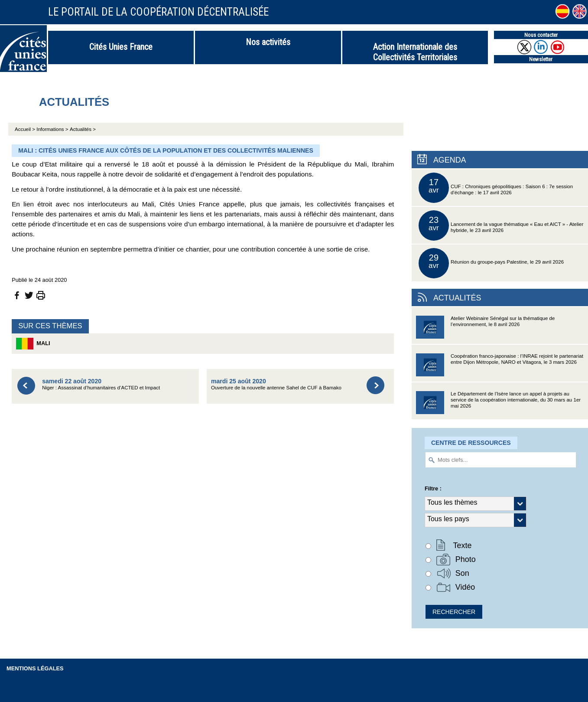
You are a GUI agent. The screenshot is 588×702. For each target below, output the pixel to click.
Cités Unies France (121, 47)
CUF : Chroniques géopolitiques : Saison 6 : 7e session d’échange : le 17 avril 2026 (496, 188)
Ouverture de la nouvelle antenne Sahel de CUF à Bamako (276, 384)
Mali (33, 344)
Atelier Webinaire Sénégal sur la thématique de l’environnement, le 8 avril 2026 (485, 330)
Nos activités (268, 42)
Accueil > (26, 129)
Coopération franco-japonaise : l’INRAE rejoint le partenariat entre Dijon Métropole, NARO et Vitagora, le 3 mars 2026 (500, 367)
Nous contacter (541, 35)
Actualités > (83, 129)
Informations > (52, 129)
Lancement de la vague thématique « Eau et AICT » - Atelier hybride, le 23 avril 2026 (501, 225)
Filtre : (433, 488)
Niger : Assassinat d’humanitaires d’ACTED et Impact (101, 384)
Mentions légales (35, 668)
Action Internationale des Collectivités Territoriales (415, 52)
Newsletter (541, 59)
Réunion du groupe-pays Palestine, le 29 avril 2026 (491, 263)
